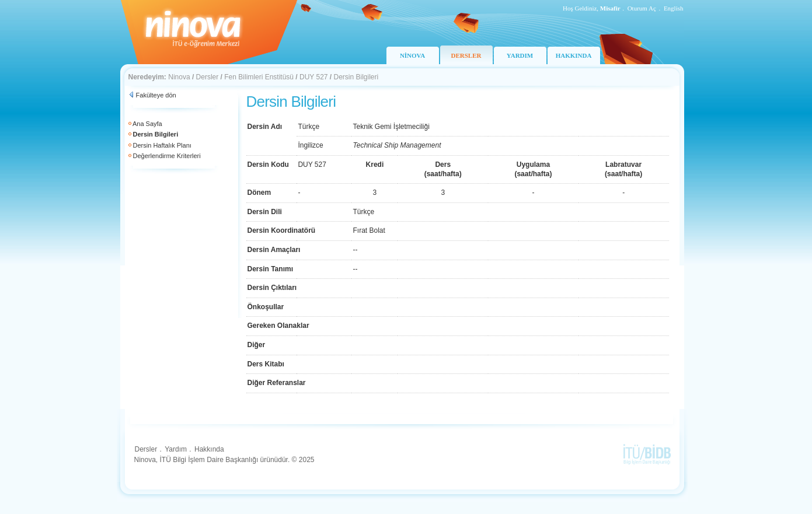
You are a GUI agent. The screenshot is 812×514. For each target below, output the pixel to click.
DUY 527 (313, 77)
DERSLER (466, 55)
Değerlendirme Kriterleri (167, 156)
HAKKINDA (574, 55)
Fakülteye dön (156, 95)
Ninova (179, 77)
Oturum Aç (642, 8)
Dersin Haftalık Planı (162, 145)
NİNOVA (412, 55)
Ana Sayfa (147, 124)
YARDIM (520, 55)
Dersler (208, 77)
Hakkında (209, 449)
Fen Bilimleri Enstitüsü (259, 77)
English (674, 8)
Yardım (176, 449)
